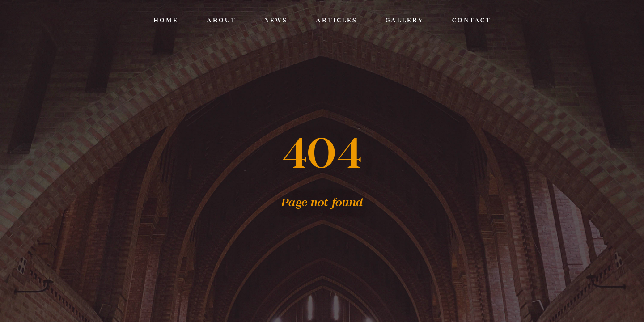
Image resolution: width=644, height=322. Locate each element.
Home (166, 21)
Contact (472, 21)
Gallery (405, 21)
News (276, 21)
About (221, 21)
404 (322, 155)
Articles (337, 21)
